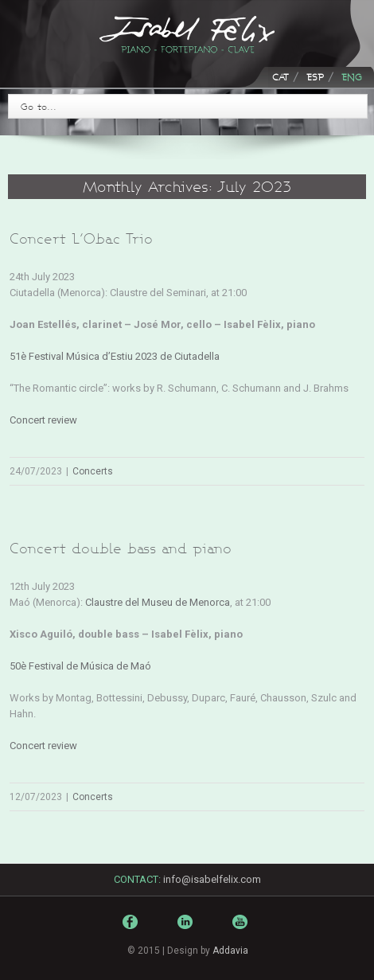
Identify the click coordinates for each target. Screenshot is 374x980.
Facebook (132, 925)
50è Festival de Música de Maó (80, 666)
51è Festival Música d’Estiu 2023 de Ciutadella (115, 356)
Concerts (93, 471)
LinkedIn (187, 929)
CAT (280, 77)
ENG (352, 77)
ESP (315, 77)
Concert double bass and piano (121, 548)
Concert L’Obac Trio (81, 238)
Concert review (43, 420)
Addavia (230, 951)
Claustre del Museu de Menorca (158, 602)
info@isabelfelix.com (212, 879)
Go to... (39, 106)
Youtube (242, 933)
